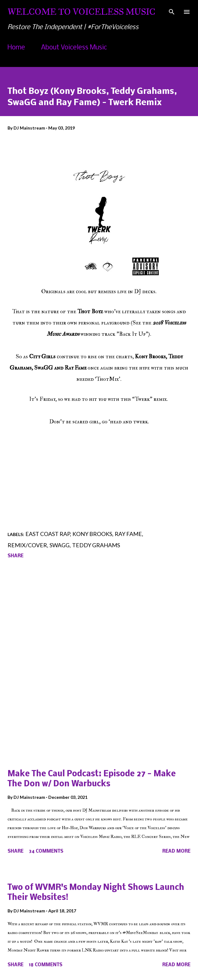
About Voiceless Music (74, 48)
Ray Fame (128, 534)
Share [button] (16, 556)
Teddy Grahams (96, 545)
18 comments (46, 965)
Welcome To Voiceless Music (81, 12)
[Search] (172, 11)
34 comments (46, 851)
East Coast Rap (48, 534)
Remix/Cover (27, 545)
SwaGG (60, 545)
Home (16, 48)
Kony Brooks (92, 534)
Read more (176, 851)
